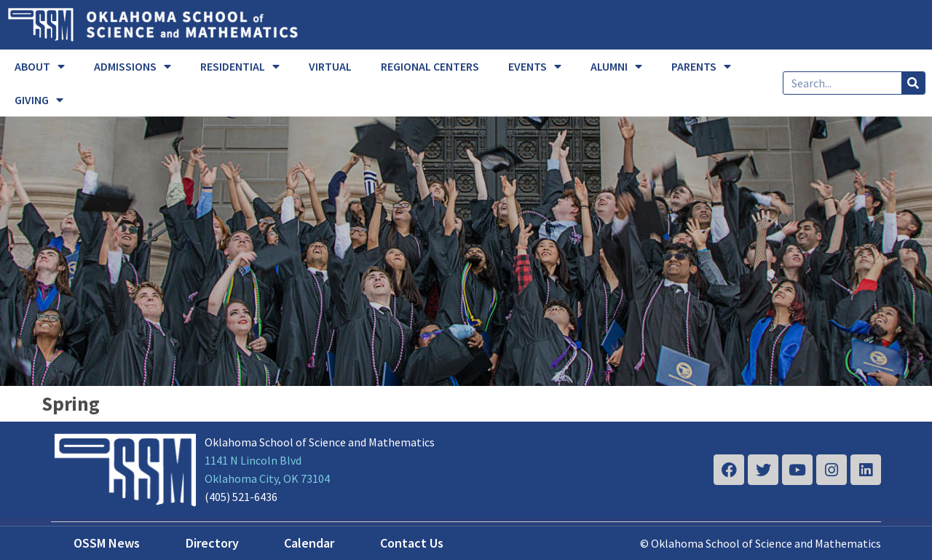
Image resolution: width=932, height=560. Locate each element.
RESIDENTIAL (240, 66)
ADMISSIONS (133, 66)
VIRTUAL (330, 66)
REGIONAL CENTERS (430, 66)
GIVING (39, 100)
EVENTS (535, 66)
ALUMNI (616, 66)
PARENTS (701, 66)
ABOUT (40, 66)
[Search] (913, 83)
